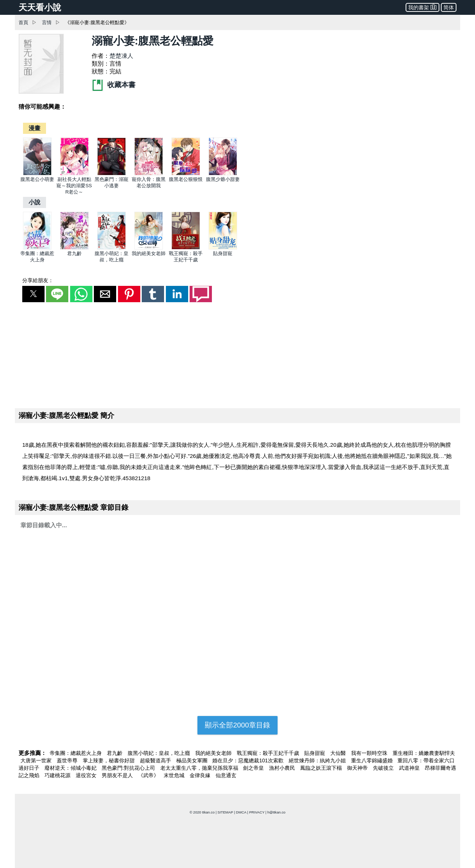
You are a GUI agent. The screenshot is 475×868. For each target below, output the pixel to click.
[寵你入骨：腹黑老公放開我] (149, 174)
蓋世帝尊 (68, 760)
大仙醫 (339, 753)
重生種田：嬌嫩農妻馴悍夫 (424, 753)
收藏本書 (114, 85)
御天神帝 (358, 768)
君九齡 (74, 253)
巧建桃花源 (58, 775)
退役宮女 (87, 775)
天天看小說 (40, 7)
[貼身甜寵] (223, 248)
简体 (449, 7)
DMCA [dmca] (241, 812)
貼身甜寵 (223, 253)
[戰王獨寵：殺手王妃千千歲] (186, 248)
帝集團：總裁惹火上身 (76, 753)
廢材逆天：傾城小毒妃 (71, 768)
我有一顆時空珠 (370, 753)
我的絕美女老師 (149, 253)
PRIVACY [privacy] (257, 812)
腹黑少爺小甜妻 (223, 179)
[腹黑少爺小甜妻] (223, 174)
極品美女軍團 (193, 760)
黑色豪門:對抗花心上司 (129, 768)
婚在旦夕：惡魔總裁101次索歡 (248, 760)
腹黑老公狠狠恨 (186, 179)
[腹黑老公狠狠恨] (186, 174)
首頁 (23, 22)
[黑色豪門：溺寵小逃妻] (112, 174)
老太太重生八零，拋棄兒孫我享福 (200, 768)
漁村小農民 (283, 768)
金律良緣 (201, 775)
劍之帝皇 (254, 768)
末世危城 (175, 775)
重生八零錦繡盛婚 (373, 760)
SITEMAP (225, 812)
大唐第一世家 (37, 760)
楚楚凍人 (121, 56)
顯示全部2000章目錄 (237, 725)
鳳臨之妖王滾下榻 (322, 768)
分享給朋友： (38, 280)
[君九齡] (74, 248)
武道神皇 (410, 768)
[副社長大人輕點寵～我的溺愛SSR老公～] (74, 174)
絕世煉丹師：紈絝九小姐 (318, 760)
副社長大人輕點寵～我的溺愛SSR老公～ (74, 186)
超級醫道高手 (156, 760)
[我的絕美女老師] (149, 248)
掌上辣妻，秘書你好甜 (109, 760)
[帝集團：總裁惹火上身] (37, 248)
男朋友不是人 (118, 775)
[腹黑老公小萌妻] (37, 174)
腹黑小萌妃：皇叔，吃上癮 (160, 753)
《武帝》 (149, 775)
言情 (47, 22)
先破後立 (384, 768)
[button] (33, 294)
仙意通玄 (226, 775)
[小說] (35, 202)
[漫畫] (35, 128)
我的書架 (422, 7)
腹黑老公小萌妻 (37, 179)
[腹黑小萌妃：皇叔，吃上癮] (112, 248)
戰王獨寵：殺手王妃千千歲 (269, 753)
